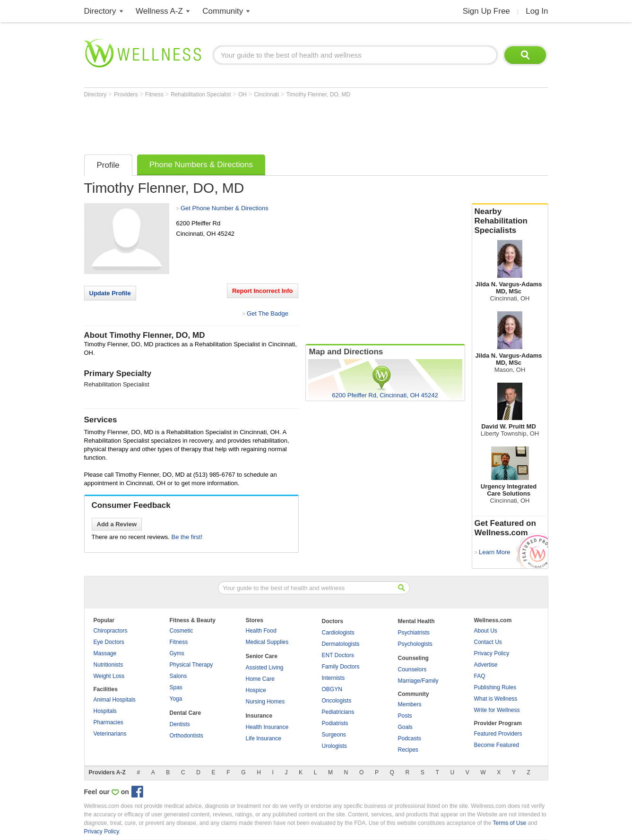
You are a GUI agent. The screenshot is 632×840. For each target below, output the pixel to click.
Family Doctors (341, 667)
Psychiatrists (414, 633)
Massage (105, 653)
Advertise (486, 665)
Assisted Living (265, 668)
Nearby (510, 221)
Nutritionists (108, 665)
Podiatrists (335, 723)
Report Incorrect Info (263, 291)
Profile (108, 165)
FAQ (480, 676)
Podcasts (410, 738)
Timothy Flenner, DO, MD (318, 94)
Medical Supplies (267, 642)
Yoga (176, 699)
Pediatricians (338, 712)
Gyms (177, 653)
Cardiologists (338, 633)
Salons (178, 676)
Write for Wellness (497, 710)
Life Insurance (264, 738)
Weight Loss (109, 676)
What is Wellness (496, 699)
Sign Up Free (486, 11)
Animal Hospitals (115, 700)
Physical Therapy (191, 665)
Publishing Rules (495, 687)
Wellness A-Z (159, 11)
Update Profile (110, 293)
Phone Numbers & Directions (201, 165)
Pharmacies (108, 722)
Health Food (261, 631)
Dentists (180, 724)
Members (410, 704)
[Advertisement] (256, 124)
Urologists (334, 746)
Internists (333, 678)
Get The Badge (268, 313)
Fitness (155, 94)
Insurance (259, 716)
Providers (127, 94)
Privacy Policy (492, 653)
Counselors (412, 669)
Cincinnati (267, 94)
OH (243, 94)
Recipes (408, 750)
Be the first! (187, 537)
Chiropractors (111, 631)
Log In (537, 11)
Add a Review (117, 524)
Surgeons (334, 735)
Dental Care (186, 713)
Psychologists (415, 644)
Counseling (413, 658)
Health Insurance (267, 727)
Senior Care (262, 656)
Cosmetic (182, 631)
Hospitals (105, 711)
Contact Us (488, 642)
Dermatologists (341, 644)
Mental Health (416, 621)
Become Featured (497, 745)
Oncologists (337, 701)
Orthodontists (186, 736)
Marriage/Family (418, 681)
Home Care (260, 679)
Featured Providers (498, 734)
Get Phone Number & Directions (225, 208)
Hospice (256, 690)
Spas (176, 687)
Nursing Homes (265, 702)
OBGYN (332, 689)
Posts (405, 716)
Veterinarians (110, 734)
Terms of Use (509, 823)
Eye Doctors (109, 642)
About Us (486, 631)
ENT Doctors (338, 655)
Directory (100, 11)
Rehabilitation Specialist (202, 94)
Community (223, 11)
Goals (405, 727)
